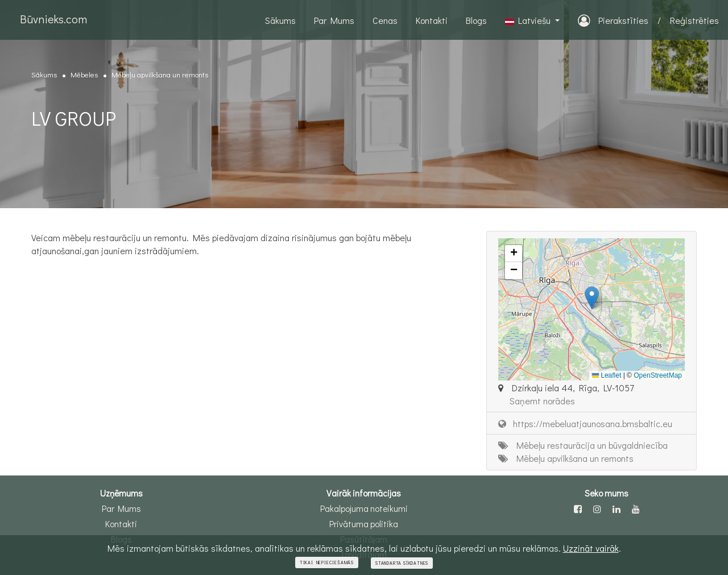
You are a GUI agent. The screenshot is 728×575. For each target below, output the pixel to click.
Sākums (280, 20)
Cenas (385, 20)
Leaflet (607, 375)
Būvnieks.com (53, 19)
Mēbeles (84, 74)
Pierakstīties (613, 20)
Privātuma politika (364, 524)
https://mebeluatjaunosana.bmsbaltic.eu (585, 423)
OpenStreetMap (658, 375)
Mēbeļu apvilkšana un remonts (160, 74)
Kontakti (432, 20)
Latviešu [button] (529, 20)
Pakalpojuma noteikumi (364, 508)
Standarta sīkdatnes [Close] (402, 564)
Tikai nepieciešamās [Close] (327, 563)
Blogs (476, 20)
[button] (592, 298)
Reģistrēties (694, 20)
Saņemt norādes (542, 401)
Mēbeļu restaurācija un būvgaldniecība (583, 445)
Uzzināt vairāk (591, 549)
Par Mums (334, 20)
